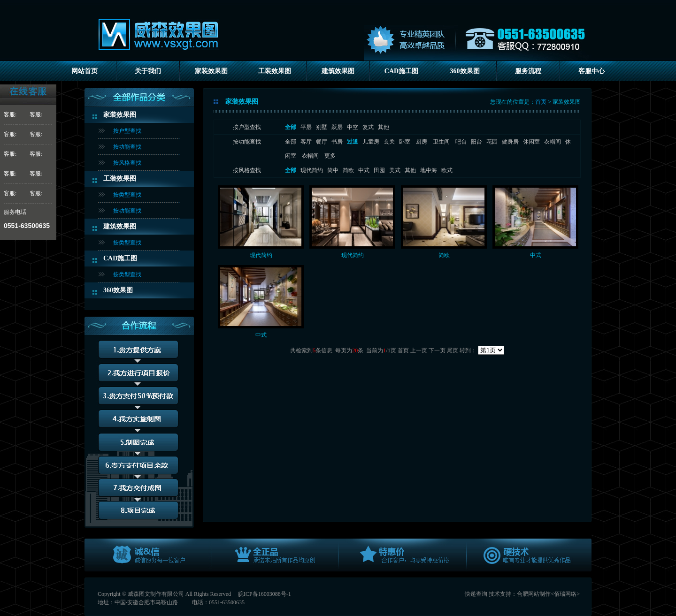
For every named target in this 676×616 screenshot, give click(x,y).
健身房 (510, 142)
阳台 (476, 142)
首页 (541, 102)
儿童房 (371, 142)
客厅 (306, 142)
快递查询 (476, 594)
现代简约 (312, 170)
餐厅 (322, 142)
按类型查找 (127, 195)
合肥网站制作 (534, 594)
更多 (330, 156)
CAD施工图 (401, 71)
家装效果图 (211, 71)
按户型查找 (127, 131)
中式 (364, 170)
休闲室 (531, 142)
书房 (337, 142)
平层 (306, 127)
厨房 (422, 142)
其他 (384, 127)
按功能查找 (127, 147)
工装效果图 (275, 71)
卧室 (405, 142)
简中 (333, 170)
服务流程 (528, 71)
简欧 (348, 170)
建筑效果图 (338, 71)
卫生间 (442, 142)
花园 (492, 142)
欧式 (447, 170)
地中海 (429, 170)
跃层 (337, 127)
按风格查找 (127, 163)
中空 (353, 127)
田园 (379, 170)
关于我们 (148, 71)
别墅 (322, 127)
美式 (395, 170)
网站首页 (84, 71)
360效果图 (465, 71)
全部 (291, 142)
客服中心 (591, 71)
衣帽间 (553, 142)
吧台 (461, 142)
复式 (368, 127)
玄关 (389, 142)
